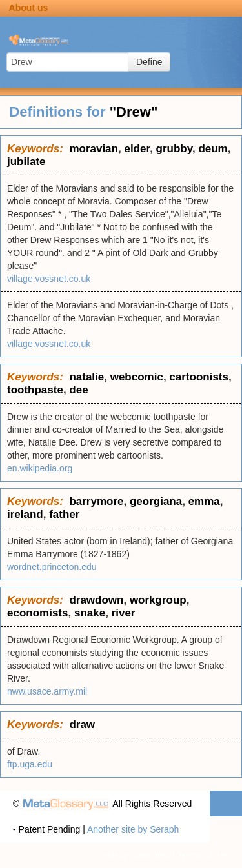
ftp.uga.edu (30, 764)
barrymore (96, 501)
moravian (94, 149)
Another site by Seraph (133, 829)
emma (204, 501)
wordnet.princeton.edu (52, 567)
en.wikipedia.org (40, 468)
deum (213, 149)
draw (82, 725)
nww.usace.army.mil (47, 691)
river (124, 613)
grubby (174, 149)
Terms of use (203, 855)
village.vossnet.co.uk (49, 279)
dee (78, 390)
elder (137, 149)
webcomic (137, 377)
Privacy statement (134, 855)
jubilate (26, 162)
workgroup (158, 600)
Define (149, 62)
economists (37, 613)
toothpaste (35, 390)
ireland (25, 514)
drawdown (96, 600)
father (64, 514)
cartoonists (199, 377)
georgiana (156, 501)
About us (29, 8)
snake (90, 613)
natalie (86, 377)
